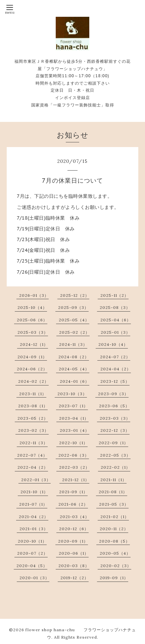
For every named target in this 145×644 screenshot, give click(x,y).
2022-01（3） (36, 480)
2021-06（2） (73, 504)
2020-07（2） (32, 553)
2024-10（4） (113, 344)
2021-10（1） (34, 492)
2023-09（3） (113, 394)
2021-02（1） (115, 517)
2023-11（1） (33, 394)
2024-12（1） (34, 344)
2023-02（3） (33, 430)
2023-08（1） (33, 406)
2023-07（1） (73, 406)
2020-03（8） (74, 566)
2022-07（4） (32, 455)
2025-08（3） (115, 307)
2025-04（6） (116, 320)
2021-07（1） (33, 504)
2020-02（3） (116, 566)
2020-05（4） (115, 553)
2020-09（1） (73, 541)
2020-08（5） (114, 541)
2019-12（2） (75, 578)
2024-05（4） (74, 369)
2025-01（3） (115, 332)
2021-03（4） (75, 517)
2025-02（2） (74, 332)
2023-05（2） (33, 418)
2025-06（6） (32, 320)
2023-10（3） (72, 394)
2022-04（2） (33, 467)
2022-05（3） (115, 455)
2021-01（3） (34, 529)
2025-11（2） (114, 295)
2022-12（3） (115, 430)
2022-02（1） (115, 467)
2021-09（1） (73, 492)
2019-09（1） (114, 578)
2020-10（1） (32, 541)
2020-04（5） (32, 566)
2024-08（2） (74, 357)
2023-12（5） (115, 381)
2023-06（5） (114, 406)
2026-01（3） (34, 295)
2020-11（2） (114, 529)
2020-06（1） (74, 553)
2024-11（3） (73, 344)
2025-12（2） (75, 295)
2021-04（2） (34, 517)
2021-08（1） (113, 492)
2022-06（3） (74, 455)
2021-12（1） (76, 480)
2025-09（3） (73, 307)
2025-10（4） (32, 307)
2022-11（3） (34, 443)
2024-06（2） (32, 369)
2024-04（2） (116, 369)
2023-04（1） (74, 418)
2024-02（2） (33, 381)
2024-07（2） (115, 357)
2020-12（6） (74, 529)
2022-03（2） (74, 467)
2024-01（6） (75, 381)
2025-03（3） (33, 332)
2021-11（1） (113, 480)
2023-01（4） (75, 430)
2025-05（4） (74, 320)
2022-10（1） (73, 443)
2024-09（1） (32, 357)
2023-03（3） (115, 418)
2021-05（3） (114, 504)
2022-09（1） (113, 443)
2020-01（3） (34, 578)
